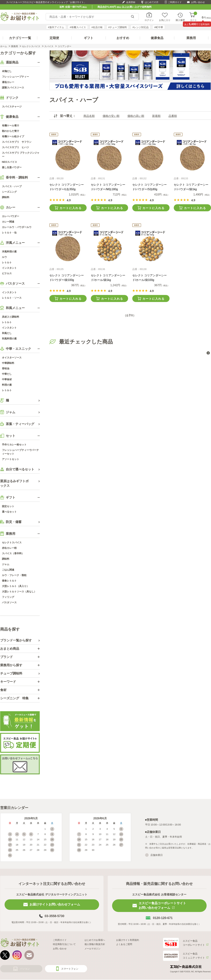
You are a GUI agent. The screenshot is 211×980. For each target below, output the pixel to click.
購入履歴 (180, 20)
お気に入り (165, 20)
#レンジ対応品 (141, 27)
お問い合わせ (198, 2)
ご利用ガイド (175, 2)
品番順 (173, 116)
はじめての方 (152, 2)
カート (194, 17)
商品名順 (89, 116)
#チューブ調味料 (118, 27)
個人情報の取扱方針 (95, 944)
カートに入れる (71, 208)
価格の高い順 (136, 116)
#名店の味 (97, 27)
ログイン (149, 20)
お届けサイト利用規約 (128, 940)
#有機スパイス (78, 27)
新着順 (156, 116)
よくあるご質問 (124, 944)
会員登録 (131, 2)
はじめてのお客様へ (95, 940)
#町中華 (159, 27)
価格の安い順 (111, 116)
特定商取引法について (64, 944)
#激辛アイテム (56, 27)
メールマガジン (92, 949)
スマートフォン (70, 969)
